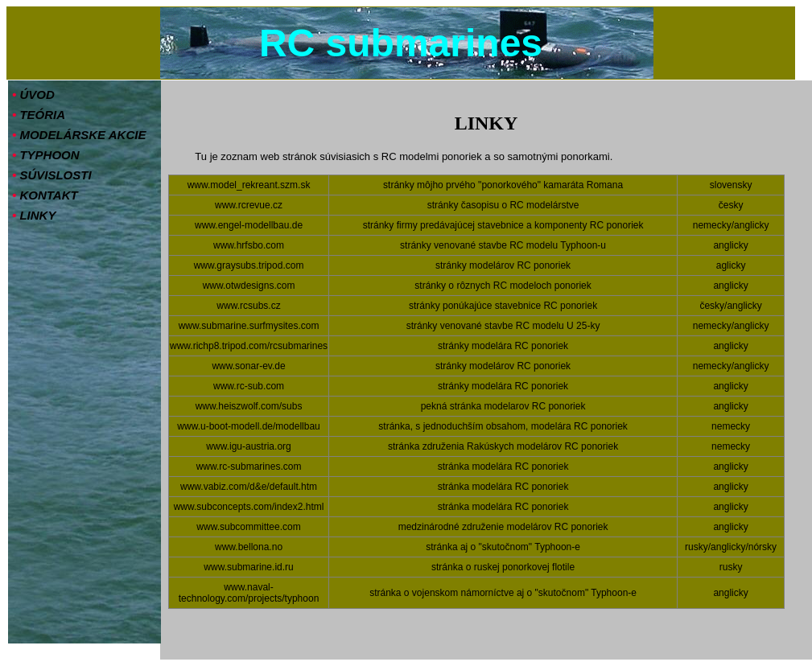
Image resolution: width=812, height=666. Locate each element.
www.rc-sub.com (249, 386)
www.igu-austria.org (248, 446)
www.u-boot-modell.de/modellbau (248, 426)
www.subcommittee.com (248, 527)
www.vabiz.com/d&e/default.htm (249, 487)
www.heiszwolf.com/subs (249, 406)
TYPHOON (46, 155)
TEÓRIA (39, 115)
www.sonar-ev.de (248, 366)
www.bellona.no (249, 547)
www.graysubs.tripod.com (249, 265)
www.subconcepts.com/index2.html (249, 507)
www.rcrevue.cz (249, 205)
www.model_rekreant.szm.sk (249, 185)
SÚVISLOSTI (52, 175)
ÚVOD (33, 95)
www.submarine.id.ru (248, 567)
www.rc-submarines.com (249, 467)
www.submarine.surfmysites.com (249, 326)
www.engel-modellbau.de (249, 225)
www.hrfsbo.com (249, 245)
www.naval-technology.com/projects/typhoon (249, 593)
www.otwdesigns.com (249, 286)
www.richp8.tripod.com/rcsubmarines (249, 346)
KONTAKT (45, 195)
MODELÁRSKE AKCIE (79, 135)
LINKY (34, 215)
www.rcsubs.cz (248, 306)
